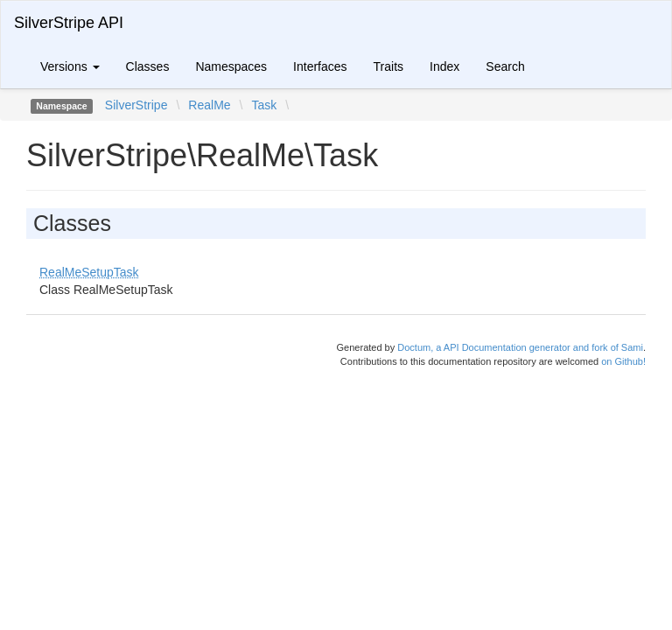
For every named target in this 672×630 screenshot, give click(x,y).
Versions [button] (70, 66)
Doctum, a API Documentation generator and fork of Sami (520, 347)
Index (444, 66)
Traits (388, 66)
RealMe (209, 105)
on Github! (623, 361)
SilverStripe (136, 105)
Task (264, 105)
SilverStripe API (69, 23)
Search (505, 66)
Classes (148, 66)
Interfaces (320, 66)
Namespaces (231, 66)
